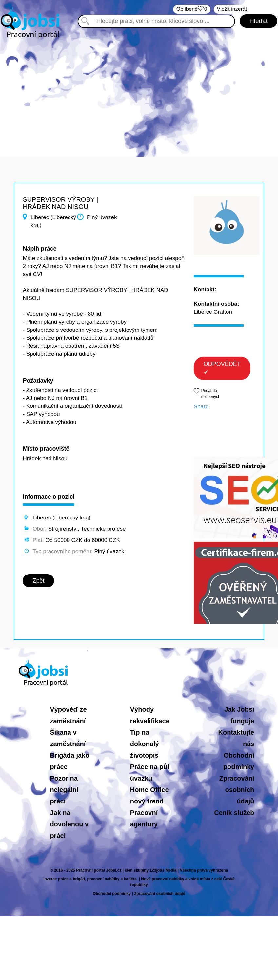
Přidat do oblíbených (211, 394)
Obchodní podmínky (112, 894)
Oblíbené (192, 9)
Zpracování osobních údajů (237, 790)
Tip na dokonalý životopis (145, 744)
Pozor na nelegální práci (64, 790)
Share (201, 407)
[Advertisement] (139, 94)
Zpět (38, 581)
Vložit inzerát (232, 9)
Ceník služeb (234, 813)
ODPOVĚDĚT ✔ (222, 368)
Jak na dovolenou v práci (69, 824)
